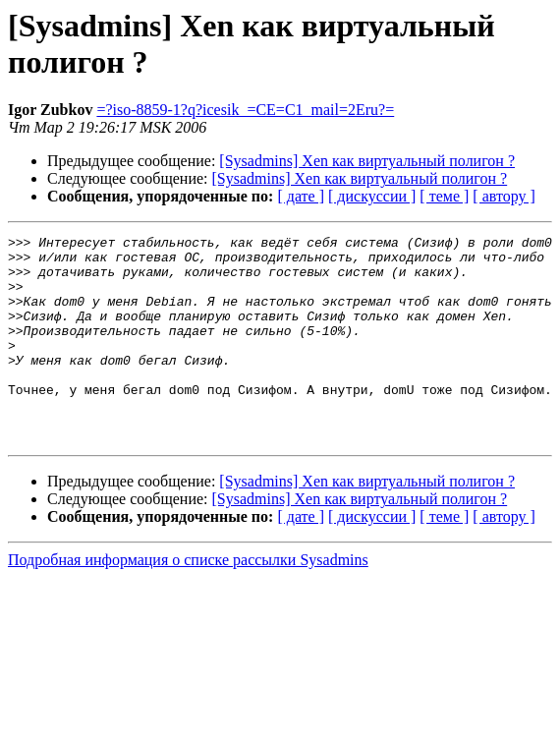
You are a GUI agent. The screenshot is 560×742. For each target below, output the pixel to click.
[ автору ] (504, 196)
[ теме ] (444, 196)
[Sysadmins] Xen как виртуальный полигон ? (367, 161)
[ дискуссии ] (372, 196)
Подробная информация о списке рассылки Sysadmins (188, 601)
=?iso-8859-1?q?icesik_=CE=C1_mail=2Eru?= (245, 110)
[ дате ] (301, 196)
